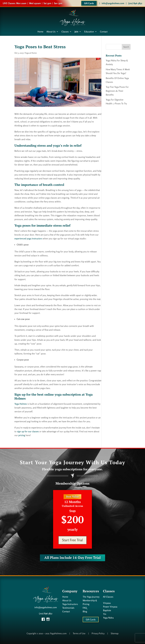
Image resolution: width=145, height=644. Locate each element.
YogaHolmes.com (58, 633)
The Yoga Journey (91, 597)
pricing (22, 435)
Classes (65, 32)
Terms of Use (79, 633)
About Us (51, 32)
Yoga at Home (31, 53)
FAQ (85, 608)
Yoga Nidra (108, 618)
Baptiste (107, 610)
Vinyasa (107, 603)
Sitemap (115, 633)
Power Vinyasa (110, 607)
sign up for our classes (28, 431)
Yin (105, 614)
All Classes (108, 597)
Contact (104, 32)
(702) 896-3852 (135, 3)
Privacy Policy (98, 633)
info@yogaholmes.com (113, 3)
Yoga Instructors (70, 604)
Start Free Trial (72, 540)
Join (76, 32)
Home (40, 32)
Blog (85, 611)
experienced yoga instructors (28, 238)
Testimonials (68, 608)
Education (89, 32)
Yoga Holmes (21, 404)
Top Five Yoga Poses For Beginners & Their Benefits (117, 91)
